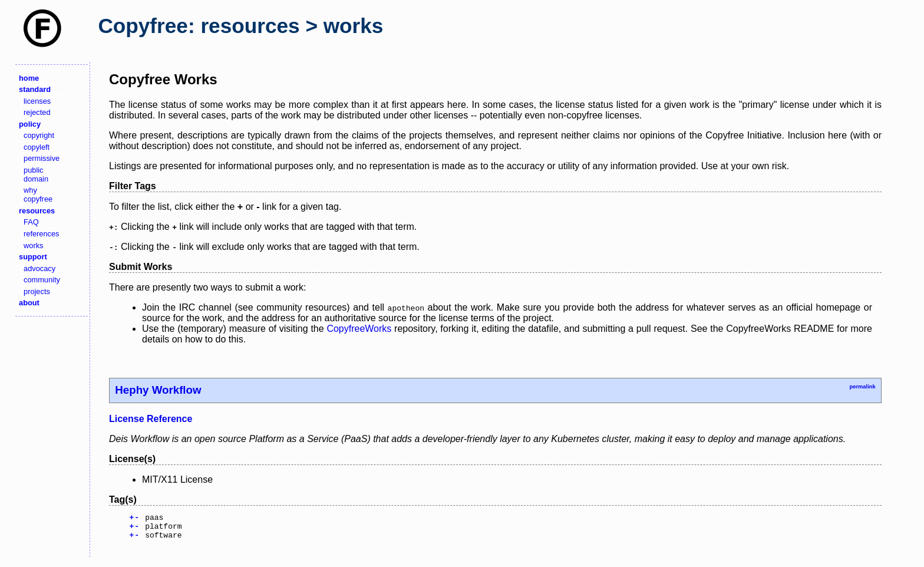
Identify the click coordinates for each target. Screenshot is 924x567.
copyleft (37, 147)
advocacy (39, 268)
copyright (39, 135)
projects (37, 291)
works (33, 245)
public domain (36, 174)
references (41, 234)
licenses (37, 101)
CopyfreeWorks (359, 329)
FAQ (31, 222)
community (42, 280)
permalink (862, 387)
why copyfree (38, 195)
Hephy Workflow (158, 390)
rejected (37, 112)
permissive (42, 158)
